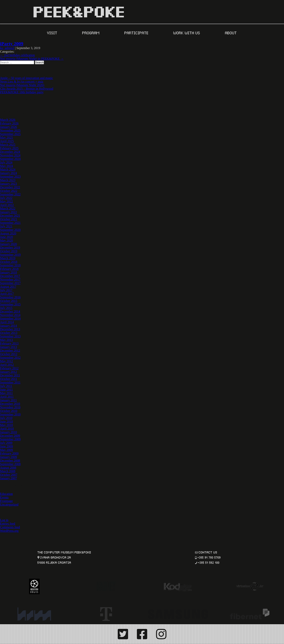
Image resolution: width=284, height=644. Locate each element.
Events (4, 497)
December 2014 (10, 311)
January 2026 (8, 127)
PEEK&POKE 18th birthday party (22, 92)
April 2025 (7, 141)
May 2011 (6, 393)
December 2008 (10, 461)
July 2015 (6, 308)
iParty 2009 (12, 44)
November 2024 (10, 155)
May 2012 (6, 361)
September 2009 (10, 439)
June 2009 (6, 446)
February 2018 (9, 269)
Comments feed (10, 527)
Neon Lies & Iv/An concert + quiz (22, 82)
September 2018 (10, 265)
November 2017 (10, 280)
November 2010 (10, 407)
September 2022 (10, 194)
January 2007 (8, 478)
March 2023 (8, 180)
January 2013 (8, 347)
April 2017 (7, 294)
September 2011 (10, 382)
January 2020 (8, 244)
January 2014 (8, 326)
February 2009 (9, 453)
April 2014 (7, 322)
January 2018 (8, 272)
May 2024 (6, 166)
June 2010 (6, 421)
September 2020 (10, 230)
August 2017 (8, 287)
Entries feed (8, 524)
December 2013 (10, 329)
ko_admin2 (7, 48)
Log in (4, 520)
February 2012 (9, 368)
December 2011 (10, 375)
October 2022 (9, 191)
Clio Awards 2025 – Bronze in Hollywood (27, 89)
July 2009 (6, 443)
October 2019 (9, 251)
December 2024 (10, 152)
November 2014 (10, 315)
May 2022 (6, 201)
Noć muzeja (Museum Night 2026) (22, 85)
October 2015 (9, 301)
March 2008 (8, 471)
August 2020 (8, 233)
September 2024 (10, 159)
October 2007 (9, 475)
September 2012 (10, 358)
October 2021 (9, 219)
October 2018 (9, 262)
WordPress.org (9, 531)
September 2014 (10, 319)
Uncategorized (9, 504)
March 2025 (8, 145)
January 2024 (8, 173)
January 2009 (8, 457)
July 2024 (6, 162)
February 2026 (9, 123)
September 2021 (10, 223)
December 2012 (10, 350)
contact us (208, 552)
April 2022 (7, 205)
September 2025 (10, 134)
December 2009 (10, 436)
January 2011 (8, 400)
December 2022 (10, 187)
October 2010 (9, 411)
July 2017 (6, 290)
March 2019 (8, 258)
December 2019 (10, 248)
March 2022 (8, 209)
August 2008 (8, 468)
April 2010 (7, 429)
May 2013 (6, 340)
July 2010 (6, 418)
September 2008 (10, 464)
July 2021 (6, 226)
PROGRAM (92, 33)
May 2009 (6, 450)
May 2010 (6, 425)
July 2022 (6, 198)
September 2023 (10, 177)
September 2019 (10, 255)
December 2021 (10, 216)
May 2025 (6, 138)
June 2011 (6, 390)
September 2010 (10, 414)
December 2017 (10, 276)
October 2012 (9, 354)
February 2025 (9, 148)
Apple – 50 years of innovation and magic (27, 78)
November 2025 (10, 130)
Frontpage (6, 501)
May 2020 (6, 240)
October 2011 (9, 379)
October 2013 (9, 333)
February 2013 (9, 343)
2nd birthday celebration (17, 55)
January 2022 (8, 212)
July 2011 (6, 386)
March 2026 (8, 120)
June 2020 (6, 237)
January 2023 (8, 184)
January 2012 (8, 372)
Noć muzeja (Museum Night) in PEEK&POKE (32, 59)
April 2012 (7, 365)
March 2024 (8, 169)
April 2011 (7, 397)
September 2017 (10, 283)
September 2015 (10, 304)
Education (6, 494)
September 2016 (10, 297)
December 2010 (10, 404)
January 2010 (8, 432)
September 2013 (10, 336)
